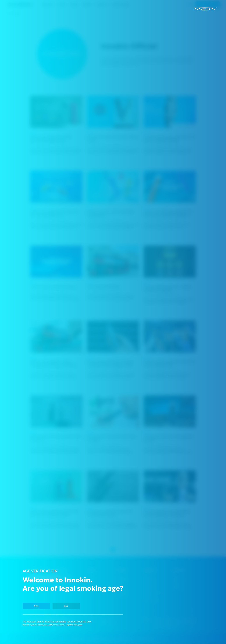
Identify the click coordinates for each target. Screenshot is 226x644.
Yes (36, 606)
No (66, 606)
